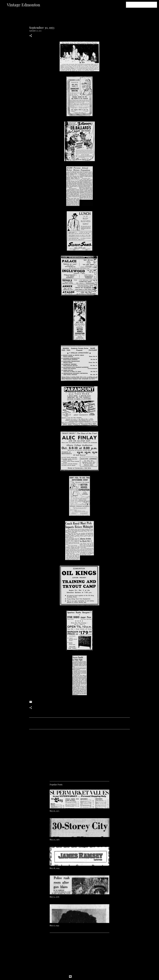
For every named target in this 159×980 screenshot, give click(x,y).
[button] (31, 36)
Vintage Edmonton (24, 5)
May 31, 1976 (54, 897)
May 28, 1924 (55, 868)
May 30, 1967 (55, 840)
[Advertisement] (79, 754)
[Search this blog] (144, 5)
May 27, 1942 (54, 926)
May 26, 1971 (54, 811)
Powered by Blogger (79, 977)
